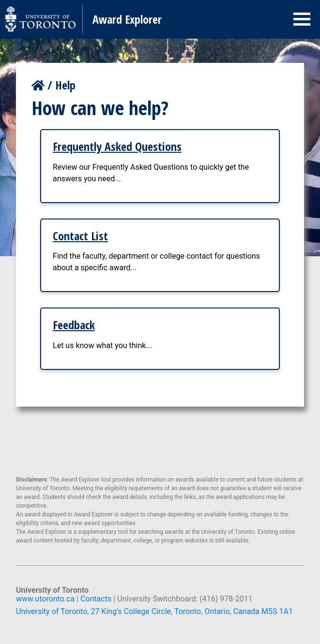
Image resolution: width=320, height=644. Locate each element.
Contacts (96, 599)
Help (65, 85)
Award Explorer (127, 19)
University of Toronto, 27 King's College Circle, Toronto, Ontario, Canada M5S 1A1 (154, 611)
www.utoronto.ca (45, 599)
